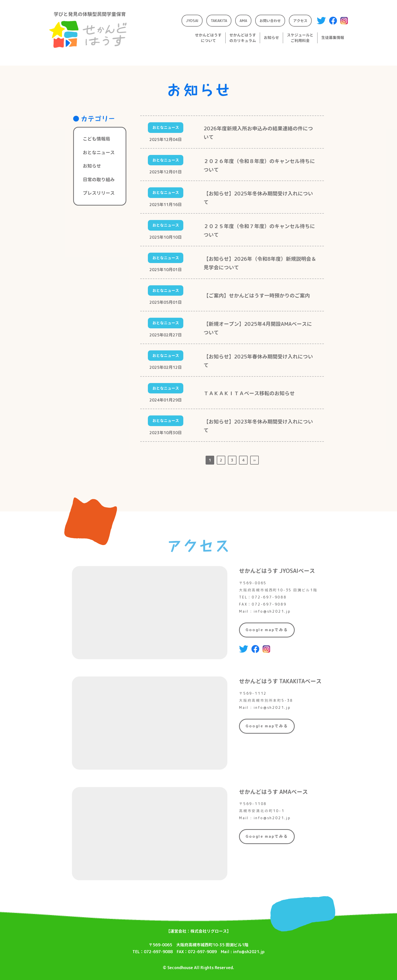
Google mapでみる (267, 630)
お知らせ (92, 166)
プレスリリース (99, 193)
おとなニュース (99, 153)
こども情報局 (96, 139)
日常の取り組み (99, 180)
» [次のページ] (254, 460)
